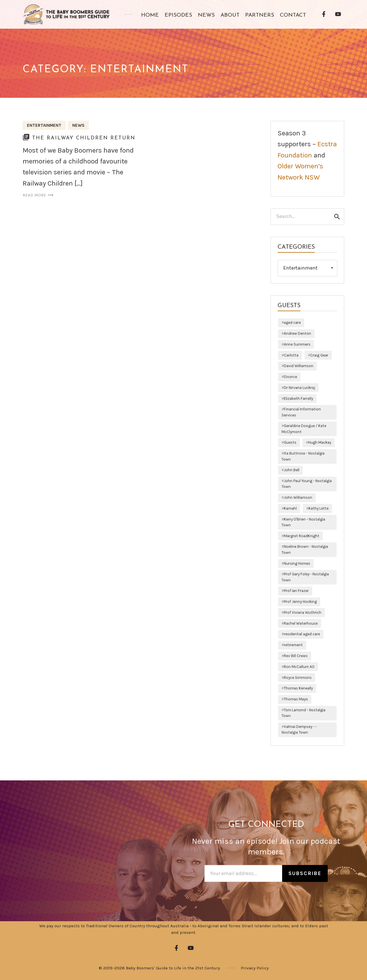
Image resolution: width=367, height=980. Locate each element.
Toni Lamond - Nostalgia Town (303, 713)
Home (150, 15)
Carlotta (291, 355)
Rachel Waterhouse (301, 623)
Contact (293, 15)
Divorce (290, 377)
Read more (38, 195)
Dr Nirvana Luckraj (299, 388)
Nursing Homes (297, 563)
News (206, 15)
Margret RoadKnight (302, 536)
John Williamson (298, 497)
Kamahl (290, 508)
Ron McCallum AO (299, 667)
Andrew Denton (297, 333)
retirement (293, 645)
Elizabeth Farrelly (298, 399)
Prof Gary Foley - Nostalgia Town (305, 577)
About (230, 15)
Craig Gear (319, 355)
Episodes (178, 15)
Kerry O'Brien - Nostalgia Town (303, 522)
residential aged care (302, 634)
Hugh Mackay (320, 442)
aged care (292, 323)
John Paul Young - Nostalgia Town (307, 484)
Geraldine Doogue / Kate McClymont (304, 429)
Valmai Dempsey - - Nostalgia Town (299, 729)
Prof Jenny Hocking (300, 602)
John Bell (292, 470)
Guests (290, 442)
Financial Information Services (301, 412)
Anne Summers (297, 344)
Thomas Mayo (296, 699)
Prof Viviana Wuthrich (303, 612)
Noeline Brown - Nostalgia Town (305, 549)
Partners (260, 15)
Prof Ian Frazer (296, 591)
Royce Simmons (298, 678)
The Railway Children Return (84, 138)
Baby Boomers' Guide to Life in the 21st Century (173, 968)
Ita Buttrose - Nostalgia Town (303, 456)
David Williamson (299, 366)
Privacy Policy (255, 968)
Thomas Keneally (298, 688)
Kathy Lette (319, 508)
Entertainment (44, 125)
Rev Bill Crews (296, 656)
